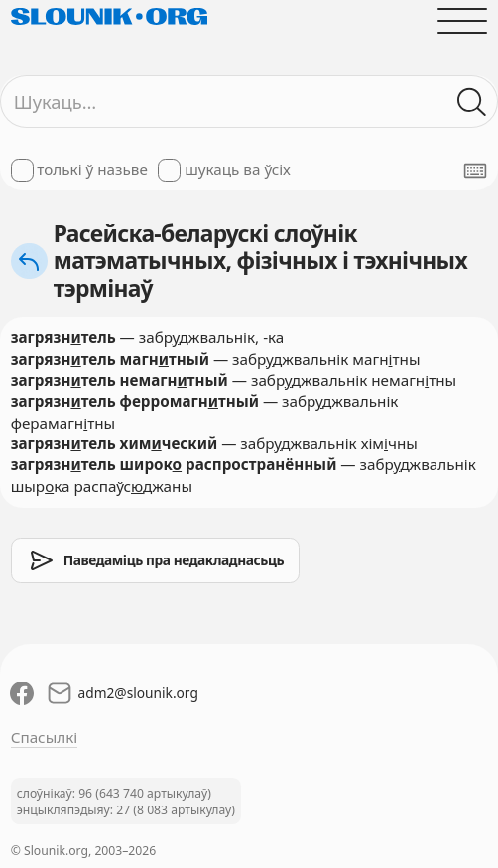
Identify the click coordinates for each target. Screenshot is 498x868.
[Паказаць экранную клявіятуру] (475, 171)
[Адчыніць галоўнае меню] (463, 20)
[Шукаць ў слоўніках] (473, 102)
